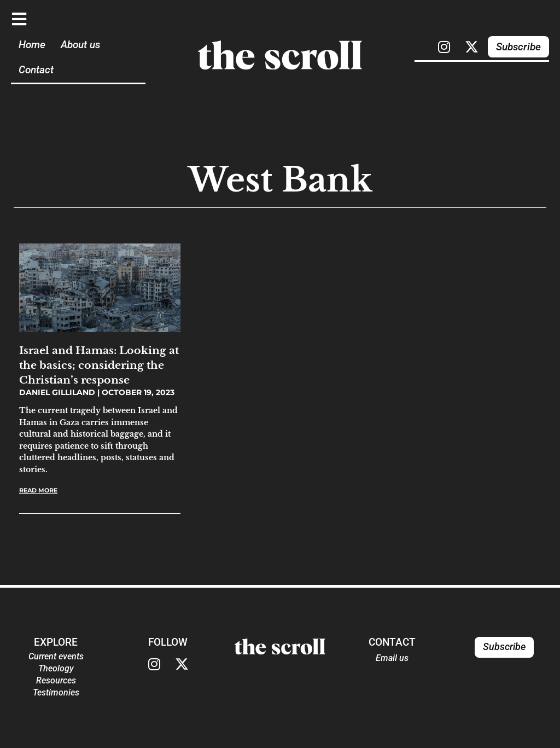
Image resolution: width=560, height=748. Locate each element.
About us (80, 45)
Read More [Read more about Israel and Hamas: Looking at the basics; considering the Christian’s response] (38, 490)
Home (32, 45)
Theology (56, 668)
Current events (56, 656)
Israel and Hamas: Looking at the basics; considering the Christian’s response (99, 365)
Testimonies (56, 692)
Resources (56, 680)
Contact (36, 70)
